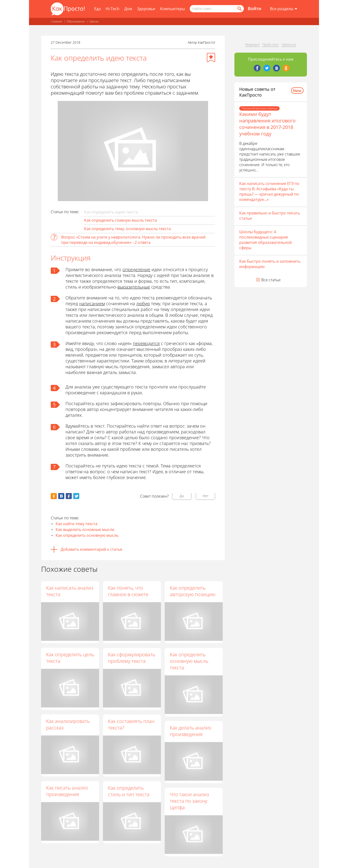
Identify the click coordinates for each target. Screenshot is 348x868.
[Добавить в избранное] (211, 57)
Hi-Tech (112, 9)
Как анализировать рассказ (68, 724)
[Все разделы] (284, 9)
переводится (146, 343)
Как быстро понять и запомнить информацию (270, 264)
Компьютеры (172, 9)
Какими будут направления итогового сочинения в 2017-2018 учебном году (267, 124)
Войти (254, 8)
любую (143, 303)
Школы (94, 21)
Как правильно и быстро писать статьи (270, 216)
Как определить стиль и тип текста (129, 791)
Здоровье (146, 9)
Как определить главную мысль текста (120, 220)
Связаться (289, 44)
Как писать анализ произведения (67, 791)
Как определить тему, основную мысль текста (127, 229)
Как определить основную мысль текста (189, 661)
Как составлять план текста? (131, 725)
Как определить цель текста (70, 658)
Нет (206, 496)
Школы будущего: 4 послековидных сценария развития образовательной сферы (265, 240)
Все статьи (271, 280)
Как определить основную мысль (87, 535)
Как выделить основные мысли (85, 529)
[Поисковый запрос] (217, 9)
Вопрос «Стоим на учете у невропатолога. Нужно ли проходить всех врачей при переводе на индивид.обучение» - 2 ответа (133, 240)
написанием (92, 303)
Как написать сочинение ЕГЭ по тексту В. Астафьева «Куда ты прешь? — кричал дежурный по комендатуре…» (269, 191)
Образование (76, 21)
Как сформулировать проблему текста (132, 658)
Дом (128, 9)
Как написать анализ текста (70, 591)
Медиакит (253, 44)
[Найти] (239, 9)
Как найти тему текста (76, 524)
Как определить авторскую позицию (193, 591)
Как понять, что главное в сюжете (128, 591)
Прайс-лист (271, 44)
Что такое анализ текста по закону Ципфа (189, 801)
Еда (98, 9)
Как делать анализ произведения (191, 731)
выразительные (134, 287)
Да (182, 496)
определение (136, 269)
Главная (56, 21)
